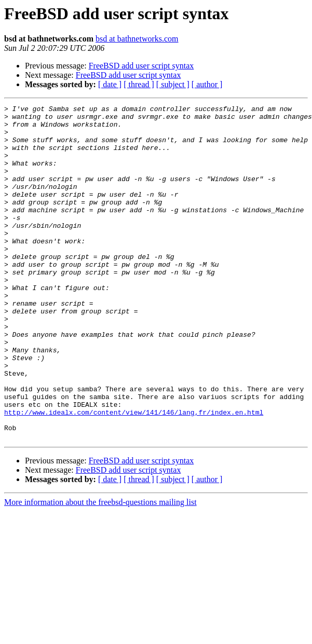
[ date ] (110, 84)
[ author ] (207, 84)
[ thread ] (139, 84)
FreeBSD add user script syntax (141, 66)
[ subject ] (173, 84)
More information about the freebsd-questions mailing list (100, 569)
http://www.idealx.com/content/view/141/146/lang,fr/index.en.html (134, 474)
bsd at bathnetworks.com (137, 39)
